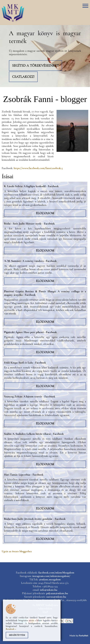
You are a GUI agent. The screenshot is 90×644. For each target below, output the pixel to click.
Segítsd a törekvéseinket (35, 66)
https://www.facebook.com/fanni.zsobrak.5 (38, 168)
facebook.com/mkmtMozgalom (56, 573)
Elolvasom (45, 213)
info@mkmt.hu (49, 590)
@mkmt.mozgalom (50, 580)
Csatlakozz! (23, 77)
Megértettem (17, 635)
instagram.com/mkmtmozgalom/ (51, 576)
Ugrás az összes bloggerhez (17, 551)
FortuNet (84, 635)
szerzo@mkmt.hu (56, 597)
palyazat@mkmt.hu (57, 593)
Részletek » (11, 629)
